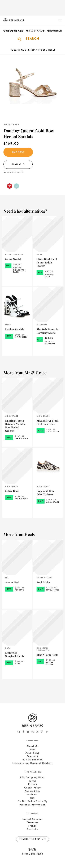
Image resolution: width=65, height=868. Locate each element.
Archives (32, 795)
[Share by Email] (16, 186)
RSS (32, 798)
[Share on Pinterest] (10, 186)
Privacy (33, 784)
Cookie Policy (32, 788)
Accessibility (32, 791)
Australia (32, 829)
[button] (32, 39)
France (32, 826)
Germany (32, 823)
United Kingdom (33, 819)
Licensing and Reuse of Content (32, 763)
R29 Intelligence (32, 760)
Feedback (32, 757)
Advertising (32, 753)
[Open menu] (60, 19)
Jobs (33, 750)
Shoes (42, 50)
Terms (32, 781)
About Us (32, 746)
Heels (52, 50)
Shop (32, 50)
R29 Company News (32, 778)
